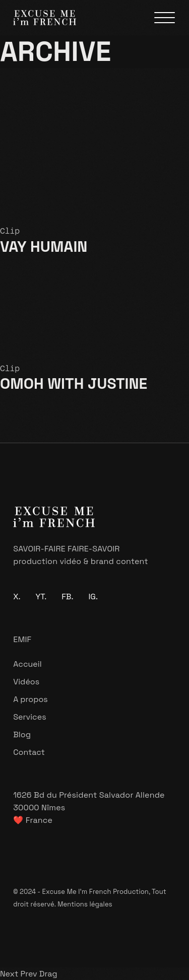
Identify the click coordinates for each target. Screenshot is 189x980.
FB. (67, 597)
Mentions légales (85, 904)
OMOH (74, 383)
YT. (41, 597)
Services (29, 717)
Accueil (27, 664)
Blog (22, 734)
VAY (44, 247)
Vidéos (26, 682)
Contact (29, 752)
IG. (93, 597)
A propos (30, 699)
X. (17, 597)
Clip (10, 231)
